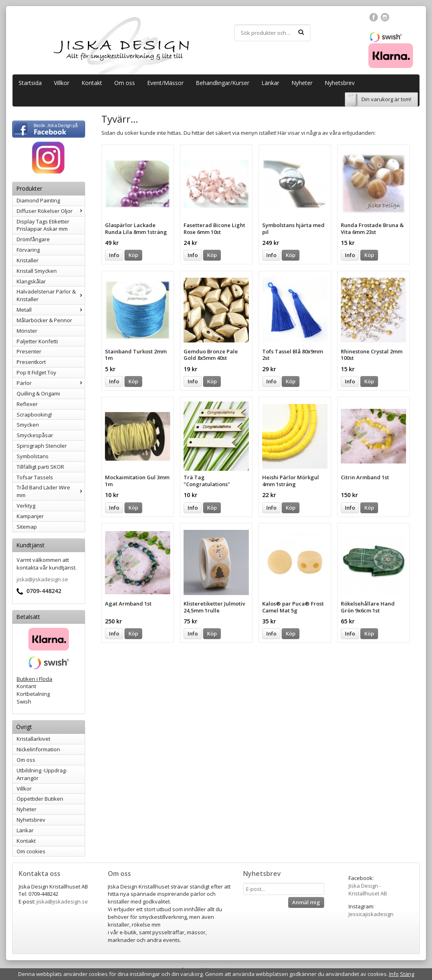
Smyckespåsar (35, 435)
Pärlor (51, 383)
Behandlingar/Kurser (222, 83)
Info (114, 255)
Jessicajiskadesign (371, 914)
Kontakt (92, 83)
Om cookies (31, 851)
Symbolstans (33, 456)
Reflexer (27, 404)
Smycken (28, 425)
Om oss (125, 83)
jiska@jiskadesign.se (42, 579)
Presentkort (31, 362)
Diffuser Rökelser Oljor (51, 211)
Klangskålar (31, 281)
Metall (51, 310)
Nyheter (302, 83)
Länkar (270, 83)
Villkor (62, 83)
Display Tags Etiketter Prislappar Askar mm (43, 225)
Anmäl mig (306, 902)
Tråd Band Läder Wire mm (51, 491)
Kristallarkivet (33, 739)
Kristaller (28, 260)
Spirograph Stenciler (42, 446)
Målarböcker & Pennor (44, 320)
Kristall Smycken (37, 271)
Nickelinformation (38, 749)
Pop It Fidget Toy (36, 372)
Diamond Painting (38, 200)
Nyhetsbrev (340, 83)
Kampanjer (30, 516)
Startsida (30, 83)
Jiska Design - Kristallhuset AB (368, 890)
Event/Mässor (165, 83)
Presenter (29, 351)
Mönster (27, 331)
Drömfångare (33, 239)
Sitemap (27, 527)
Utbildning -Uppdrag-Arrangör (42, 774)
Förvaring (28, 250)
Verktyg (26, 506)
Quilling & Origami (38, 393)
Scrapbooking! (34, 415)
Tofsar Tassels (35, 477)
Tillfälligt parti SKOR (40, 467)
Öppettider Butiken (40, 799)
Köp (133, 255)
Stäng (407, 974)
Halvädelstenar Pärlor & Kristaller (51, 295)
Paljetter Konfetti (37, 341)
